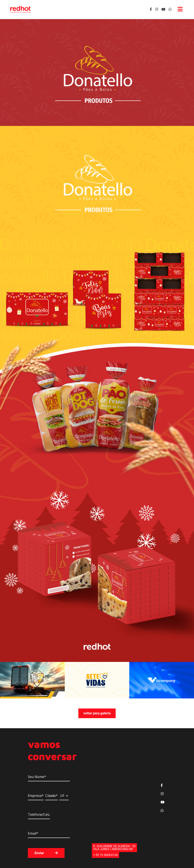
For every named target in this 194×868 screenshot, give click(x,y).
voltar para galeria (97, 713)
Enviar (46, 853)
